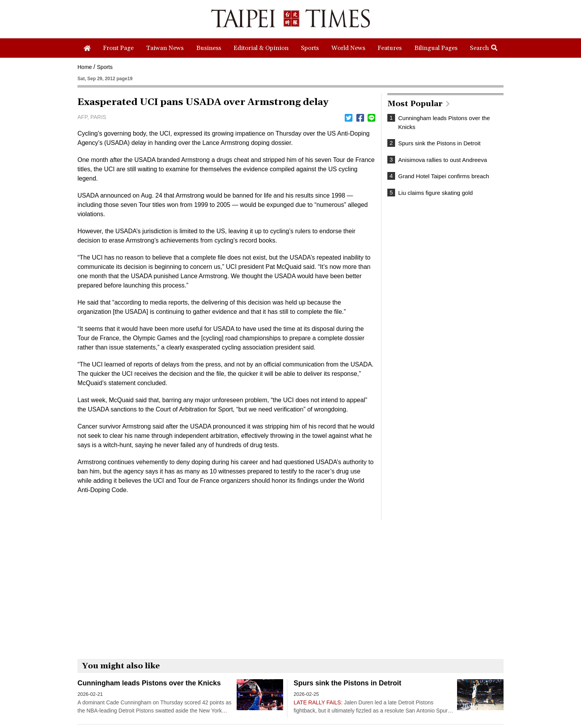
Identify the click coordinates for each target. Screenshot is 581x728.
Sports (105, 67)
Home (85, 67)
